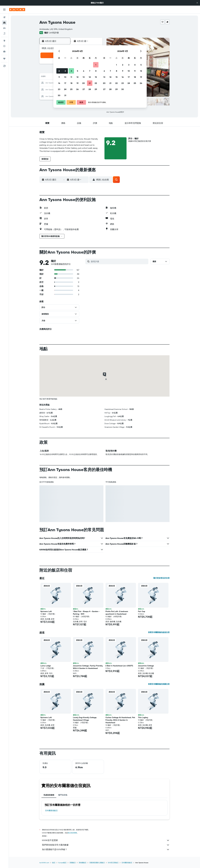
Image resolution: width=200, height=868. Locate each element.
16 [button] (59, 83)
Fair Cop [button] (142, 611)
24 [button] (65, 89)
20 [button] (84, 83)
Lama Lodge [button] (46, 666)
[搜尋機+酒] (4, 33)
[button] (197, 3)
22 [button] (96, 83)
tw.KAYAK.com (44, 863)
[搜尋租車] (4, 28)
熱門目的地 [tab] (63, 795)
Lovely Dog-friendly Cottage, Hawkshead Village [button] (85, 719)
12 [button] (77, 77)
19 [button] (77, 83)
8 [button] (96, 71)
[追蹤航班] (4, 46)
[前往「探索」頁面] (4, 41)
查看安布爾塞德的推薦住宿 (159, 684)
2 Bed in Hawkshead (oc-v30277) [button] (119, 666)
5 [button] (77, 71)
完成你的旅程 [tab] (49, 795)
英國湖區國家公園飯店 (97, 863)
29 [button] (96, 89)
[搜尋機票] (4, 17)
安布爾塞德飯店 (51, 811)
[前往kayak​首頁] (17, 10)
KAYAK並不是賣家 (106, 840)
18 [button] (71, 83)
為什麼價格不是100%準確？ (106, 850)
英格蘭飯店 (83, 863)
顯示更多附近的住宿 (161, 578)
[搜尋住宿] (4, 23)
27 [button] (84, 89)
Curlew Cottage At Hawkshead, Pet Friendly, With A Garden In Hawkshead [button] (120, 720)
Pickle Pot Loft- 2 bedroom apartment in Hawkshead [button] (117, 613)
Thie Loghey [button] (143, 717)
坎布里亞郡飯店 (113, 863)
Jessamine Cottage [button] (146, 666)
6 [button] (84, 71)
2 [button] (59, 71)
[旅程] (4, 59)
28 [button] (90, 89)
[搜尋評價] (119, 261)
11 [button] (71, 77)
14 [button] (90, 77)
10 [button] (65, 77)
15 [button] (96, 77)
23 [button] (59, 89)
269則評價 (54, 33)
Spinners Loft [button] (46, 611)
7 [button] (90, 71)
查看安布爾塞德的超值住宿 (159, 632)
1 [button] (96, 65)
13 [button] (84, 77)
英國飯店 (73, 863)
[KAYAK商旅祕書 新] (4, 51)
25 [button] (71, 89)
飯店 (54, 863)
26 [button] (77, 89)
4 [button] (71, 71)
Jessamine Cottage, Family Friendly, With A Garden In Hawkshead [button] (88, 667)
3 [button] (65, 71)
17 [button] (65, 83)
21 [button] (90, 83)
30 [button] (59, 95)
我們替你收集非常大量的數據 (106, 845)
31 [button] (65, 95)
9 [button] (59, 77)
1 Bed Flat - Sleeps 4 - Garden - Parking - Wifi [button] (86, 613)
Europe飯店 (62, 863)
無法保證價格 (72, 833)
